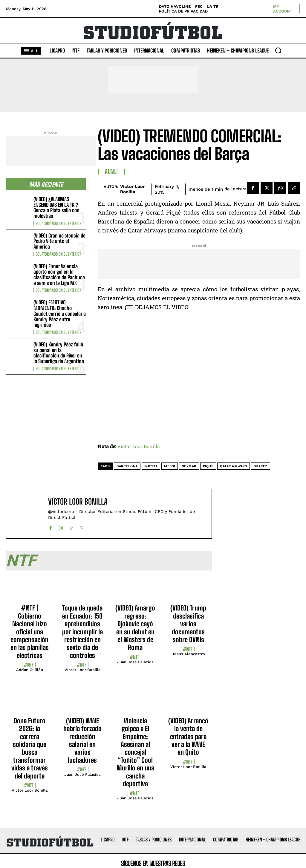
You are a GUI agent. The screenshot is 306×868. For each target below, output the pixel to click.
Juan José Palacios (135, 662)
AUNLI (111, 172)
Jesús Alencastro (188, 654)
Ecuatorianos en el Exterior (58, 223)
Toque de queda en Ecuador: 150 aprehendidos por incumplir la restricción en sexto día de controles (82, 632)
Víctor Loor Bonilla (132, 189)
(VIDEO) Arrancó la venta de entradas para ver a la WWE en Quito (188, 737)
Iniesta (151, 466)
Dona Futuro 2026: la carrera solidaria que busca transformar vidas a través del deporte (30, 748)
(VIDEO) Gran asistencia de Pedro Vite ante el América (59, 241)
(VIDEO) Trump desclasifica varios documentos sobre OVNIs (188, 624)
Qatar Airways (234, 466)
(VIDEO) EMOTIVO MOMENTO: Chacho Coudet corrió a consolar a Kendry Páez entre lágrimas (60, 314)
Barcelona (127, 466)
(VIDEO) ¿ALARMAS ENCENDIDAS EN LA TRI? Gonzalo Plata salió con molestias (56, 208)
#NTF (29, 665)
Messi (170, 466)
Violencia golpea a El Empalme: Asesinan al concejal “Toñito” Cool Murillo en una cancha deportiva (135, 752)
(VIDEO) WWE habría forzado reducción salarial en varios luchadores (82, 740)
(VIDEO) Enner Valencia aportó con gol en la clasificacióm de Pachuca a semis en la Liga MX (59, 275)
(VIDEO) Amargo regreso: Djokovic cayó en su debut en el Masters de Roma (135, 628)
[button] (278, 50)
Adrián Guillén (30, 670)
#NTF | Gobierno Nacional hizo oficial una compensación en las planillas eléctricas (30, 632)
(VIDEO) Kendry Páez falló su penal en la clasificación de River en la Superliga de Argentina (59, 353)
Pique (208, 466)
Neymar (189, 466)
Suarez (261, 466)
